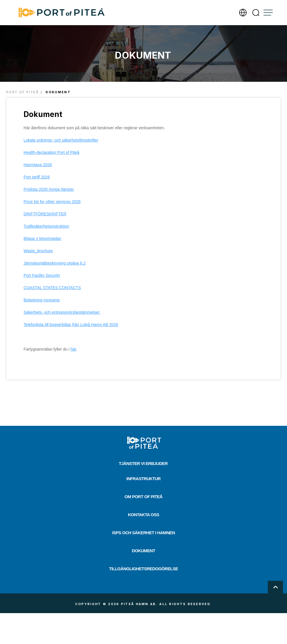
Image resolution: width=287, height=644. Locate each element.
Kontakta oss (143, 515)
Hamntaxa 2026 (38, 165)
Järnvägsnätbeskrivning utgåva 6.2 (54, 263)
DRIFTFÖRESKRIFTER (45, 214)
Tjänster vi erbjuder (143, 463)
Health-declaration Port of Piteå (51, 152)
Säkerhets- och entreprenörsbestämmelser (62, 312)
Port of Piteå (22, 92)
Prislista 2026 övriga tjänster (49, 189)
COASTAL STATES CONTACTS (52, 288)
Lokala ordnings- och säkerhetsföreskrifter (61, 140)
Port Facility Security (42, 275)
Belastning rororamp (42, 300)
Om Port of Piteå (144, 497)
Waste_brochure (38, 251)
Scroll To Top (275, 587)
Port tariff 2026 (37, 177)
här (73, 349)
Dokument (143, 551)
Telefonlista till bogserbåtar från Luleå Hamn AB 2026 (71, 325)
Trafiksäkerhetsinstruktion (46, 226)
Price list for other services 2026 (52, 202)
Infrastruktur (143, 479)
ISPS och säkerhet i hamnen (143, 533)
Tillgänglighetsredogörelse (144, 569)
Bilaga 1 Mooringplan (42, 238)
